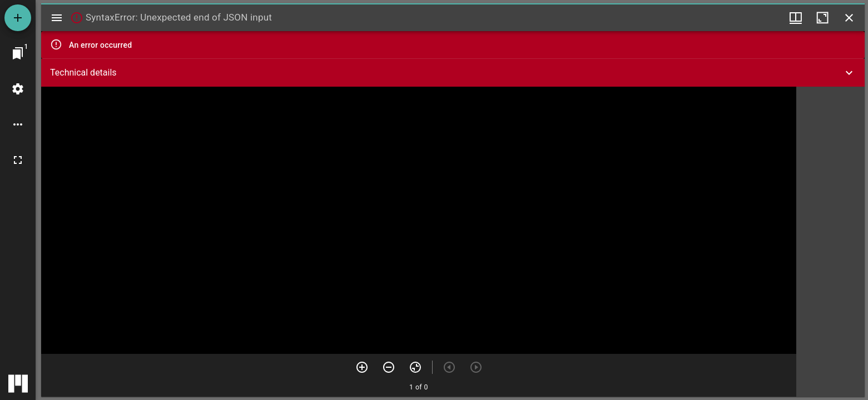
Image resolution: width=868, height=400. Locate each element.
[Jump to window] (18, 53)
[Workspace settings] (18, 89)
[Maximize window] (822, 18)
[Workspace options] (18, 124)
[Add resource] (18, 18)
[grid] (830, 242)
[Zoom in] (362, 367)
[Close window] (849, 18)
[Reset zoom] (415, 367)
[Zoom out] (389, 367)
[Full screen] (18, 160)
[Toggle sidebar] (57, 18)
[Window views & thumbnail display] (796, 18)
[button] (453, 73)
